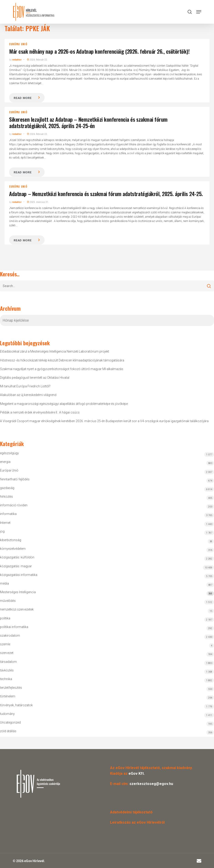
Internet (5, 523)
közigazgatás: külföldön (17, 557)
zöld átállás (8, 731)
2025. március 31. (38, 202)
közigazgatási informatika (19, 575)
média (4, 583)
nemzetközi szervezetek (17, 609)
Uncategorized (10, 722)
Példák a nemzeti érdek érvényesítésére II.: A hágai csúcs (40, 412)
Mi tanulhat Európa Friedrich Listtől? (25, 386)
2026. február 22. (37, 60)
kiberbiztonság (11, 540)
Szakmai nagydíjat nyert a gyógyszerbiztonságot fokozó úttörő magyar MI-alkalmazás (62, 369)
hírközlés (6, 497)
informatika (8, 514)
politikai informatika (14, 627)
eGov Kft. (137, 773)
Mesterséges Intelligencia (107, 593)
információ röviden (14, 505)
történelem (8, 696)
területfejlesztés (11, 688)
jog (2, 531)
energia (5, 462)
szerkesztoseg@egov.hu (151, 784)
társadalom (8, 662)
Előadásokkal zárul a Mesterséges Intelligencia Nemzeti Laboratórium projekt (55, 351)
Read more (23, 98)
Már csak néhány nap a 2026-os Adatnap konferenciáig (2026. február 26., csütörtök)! (99, 51)
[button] (199, 12)
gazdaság (7, 488)
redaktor (17, 60)
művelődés (8, 601)
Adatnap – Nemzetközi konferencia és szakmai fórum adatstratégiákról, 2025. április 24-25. (106, 194)
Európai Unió (18, 44)
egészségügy (9, 453)
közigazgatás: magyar (16, 566)
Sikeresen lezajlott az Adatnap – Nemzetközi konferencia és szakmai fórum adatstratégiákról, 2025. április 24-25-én (88, 122)
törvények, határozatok (16, 705)
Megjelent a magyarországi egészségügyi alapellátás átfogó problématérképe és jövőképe (64, 404)
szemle (5, 644)
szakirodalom (10, 636)
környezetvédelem (13, 549)
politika (5, 618)
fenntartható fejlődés (15, 479)
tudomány (7, 714)
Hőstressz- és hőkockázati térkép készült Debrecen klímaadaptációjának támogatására (62, 360)
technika (6, 679)
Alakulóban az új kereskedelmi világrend (28, 395)
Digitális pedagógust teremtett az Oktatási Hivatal (35, 378)
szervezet (7, 653)
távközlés (7, 670)
